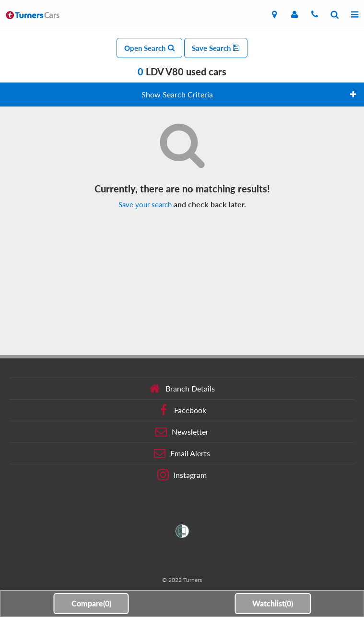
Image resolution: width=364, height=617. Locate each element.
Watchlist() (273, 603)
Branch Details (182, 389)
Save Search (216, 48)
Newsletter (182, 432)
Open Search (149, 48)
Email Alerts (182, 453)
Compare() (91, 603)
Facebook (182, 410)
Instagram (182, 475)
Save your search (145, 204)
